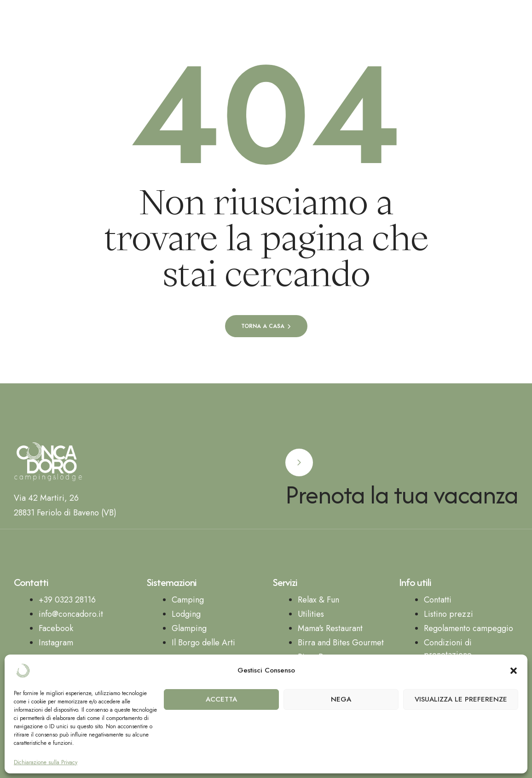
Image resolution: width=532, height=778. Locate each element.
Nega (341, 699)
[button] (514, 671)
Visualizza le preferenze (461, 699)
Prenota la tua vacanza (402, 494)
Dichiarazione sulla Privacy (46, 763)
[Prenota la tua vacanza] (299, 462)
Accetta (221, 699)
